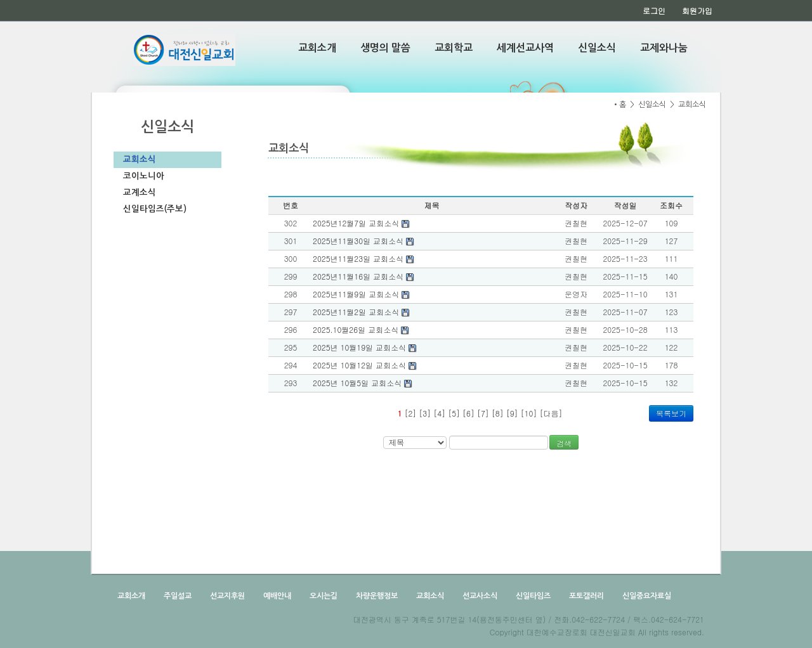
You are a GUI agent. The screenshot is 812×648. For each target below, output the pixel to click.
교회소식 (140, 159)
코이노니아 (144, 176)
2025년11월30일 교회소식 (363, 241)
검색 (564, 443)
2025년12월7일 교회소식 (361, 223)
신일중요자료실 (646, 596)
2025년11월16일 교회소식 (363, 276)
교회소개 (317, 48)
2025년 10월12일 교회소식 (365, 365)
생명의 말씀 (385, 48)
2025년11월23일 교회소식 (363, 258)
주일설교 (177, 596)
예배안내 (276, 596)
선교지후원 (226, 596)
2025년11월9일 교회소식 (361, 294)
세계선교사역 (525, 48)
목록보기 (671, 413)
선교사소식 (479, 596)
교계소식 (140, 192)
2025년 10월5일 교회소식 (363, 383)
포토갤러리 (586, 596)
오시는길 (323, 596)
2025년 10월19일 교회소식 (365, 347)
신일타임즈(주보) (155, 209)
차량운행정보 (376, 596)
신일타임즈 (532, 596)
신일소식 (597, 48)
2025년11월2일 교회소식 (361, 312)
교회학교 (454, 48)
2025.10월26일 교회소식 (361, 329)
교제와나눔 (664, 48)
